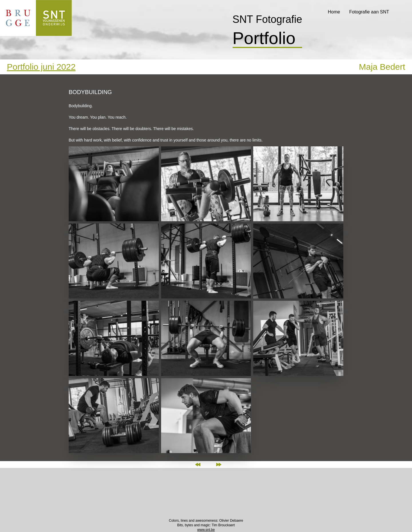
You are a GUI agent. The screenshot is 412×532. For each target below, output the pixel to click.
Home (334, 12)
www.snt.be (206, 530)
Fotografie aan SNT (369, 12)
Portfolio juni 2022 (41, 67)
